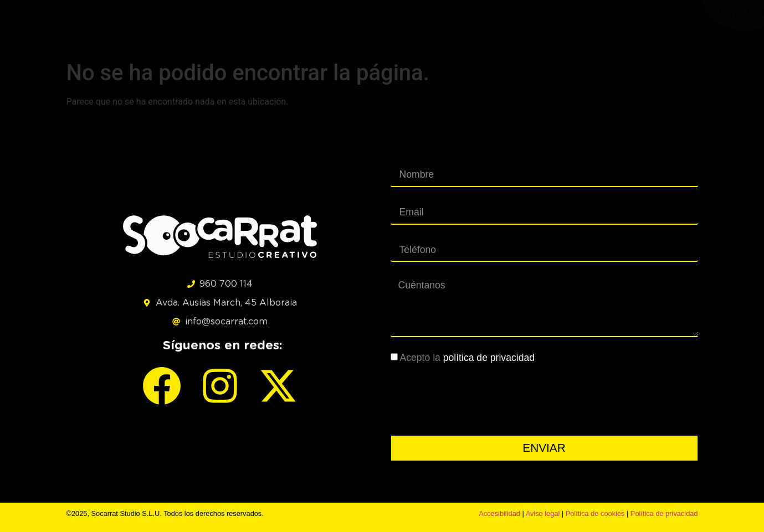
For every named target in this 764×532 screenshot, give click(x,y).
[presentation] (475, 400)
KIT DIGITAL (513, 26)
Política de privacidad (664, 513)
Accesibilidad (499, 513)
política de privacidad (489, 358)
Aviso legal (543, 513)
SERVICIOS (440, 26)
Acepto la (467, 358)
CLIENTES (583, 26)
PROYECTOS (366, 26)
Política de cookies (595, 513)
